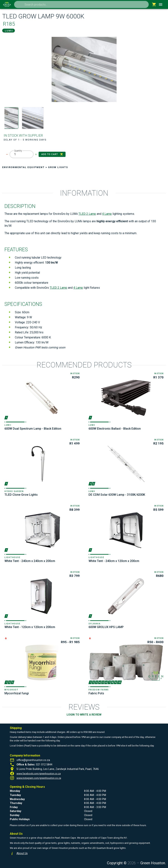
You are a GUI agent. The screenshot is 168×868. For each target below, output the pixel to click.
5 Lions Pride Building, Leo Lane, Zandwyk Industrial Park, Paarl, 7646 (58, 769)
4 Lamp (107, 214)
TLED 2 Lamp (87, 214)
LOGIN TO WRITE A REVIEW (84, 715)
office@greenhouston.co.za (33, 760)
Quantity (18, 151)
